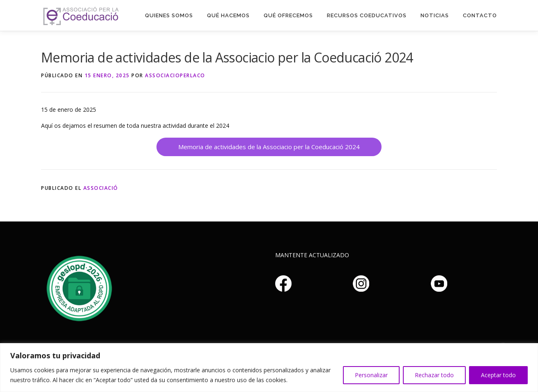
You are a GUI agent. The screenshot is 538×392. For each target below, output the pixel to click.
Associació (101, 188)
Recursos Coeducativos (367, 15)
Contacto (480, 15)
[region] (269, 368)
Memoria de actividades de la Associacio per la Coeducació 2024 (269, 147)
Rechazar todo (434, 375)
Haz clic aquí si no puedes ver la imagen (78, 287)
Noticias (435, 15)
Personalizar (371, 375)
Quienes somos (169, 15)
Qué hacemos (228, 15)
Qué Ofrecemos (288, 15)
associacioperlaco (175, 75)
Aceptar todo (498, 375)
